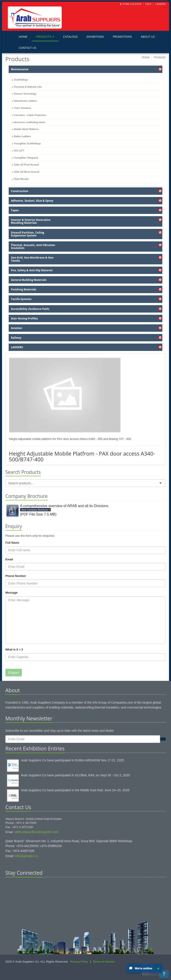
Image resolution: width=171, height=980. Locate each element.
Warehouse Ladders (25, 101)
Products (45, 37)
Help (148, 4)
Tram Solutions (23, 108)
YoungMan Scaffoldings (27, 143)
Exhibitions (95, 37)
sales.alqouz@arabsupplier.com (36, 832)
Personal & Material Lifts (28, 87)
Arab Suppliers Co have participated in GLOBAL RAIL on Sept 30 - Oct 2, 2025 (75, 775)
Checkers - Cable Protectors (30, 115)
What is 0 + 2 (14, 650)
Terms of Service (104, 962)
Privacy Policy (79, 962)
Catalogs (70, 37)
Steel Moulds (21, 179)
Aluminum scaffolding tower (30, 122)
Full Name (12, 543)
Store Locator (132, 4)
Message (11, 593)
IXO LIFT (19, 151)
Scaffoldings (21, 80)
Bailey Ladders (22, 136)
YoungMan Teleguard (26, 158)
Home (23, 37)
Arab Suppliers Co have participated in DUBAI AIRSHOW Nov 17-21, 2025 (72, 760)
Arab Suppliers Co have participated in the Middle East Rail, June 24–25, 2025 (75, 790)
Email (9, 559)
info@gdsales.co (26, 856)
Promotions (122, 37)
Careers (161, 4)
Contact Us (27, 48)
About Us (148, 37)
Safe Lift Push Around (26, 165)
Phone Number (16, 576)
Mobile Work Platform (26, 129)
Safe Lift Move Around (27, 172)
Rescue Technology (25, 94)
